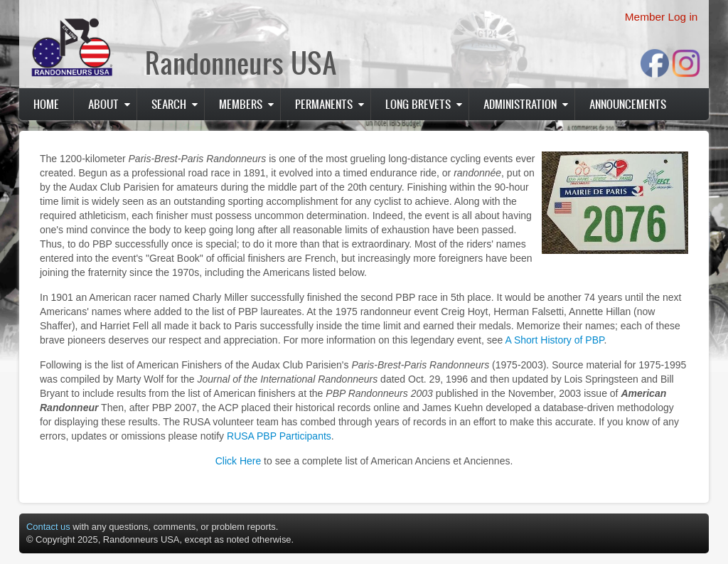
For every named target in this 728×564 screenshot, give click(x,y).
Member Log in (662, 17)
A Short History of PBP (554, 340)
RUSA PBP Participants (279, 436)
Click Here (239, 461)
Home (46, 104)
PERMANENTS (324, 104)
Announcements (628, 104)
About (103, 104)
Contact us (48, 527)
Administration (520, 104)
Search (169, 104)
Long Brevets (418, 104)
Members (241, 104)
